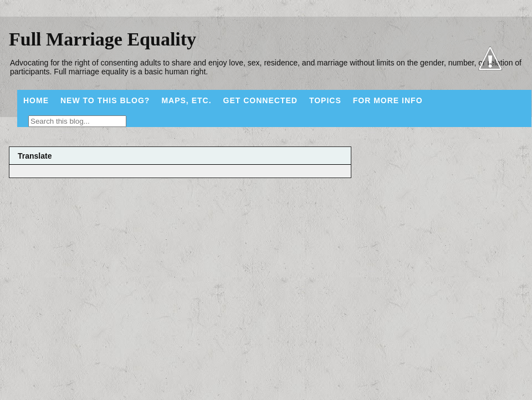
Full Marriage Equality (103, 39)
